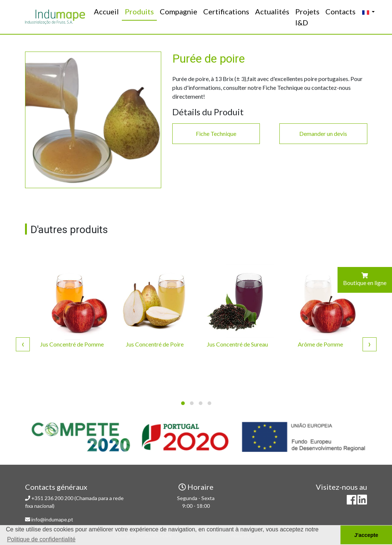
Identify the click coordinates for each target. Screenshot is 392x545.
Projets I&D (307, 17)
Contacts (340, 11)
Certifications (226, 11)
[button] (183, 403)
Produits (139, 11)
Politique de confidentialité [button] (41, 539)
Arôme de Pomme (320, 344)
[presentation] (23, 344)
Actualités (272, 11)
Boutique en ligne (365, 279)
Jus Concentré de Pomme (72, 344)
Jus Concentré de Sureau (237, 344)
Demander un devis (323, 133)
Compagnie (179, 11)
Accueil (108, 11)
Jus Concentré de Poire (155, 344)
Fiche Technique (216, 133)
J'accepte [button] (366, 535)
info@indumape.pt (52, 519)
